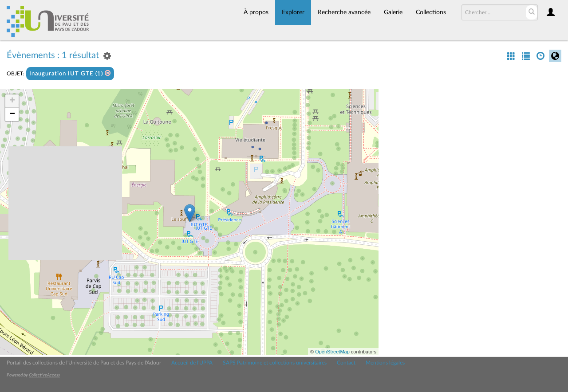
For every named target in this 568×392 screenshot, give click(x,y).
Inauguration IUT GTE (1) (70, 73)
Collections (431, 12)
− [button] (12, 114)
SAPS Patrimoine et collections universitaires (275, 363)
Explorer (293, 12)
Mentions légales (385, 363)
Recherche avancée (344, 12)
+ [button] (12, 101)
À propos (256, 12)
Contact (346, 363)
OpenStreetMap (332, 352)
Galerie (393, 12)
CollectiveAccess (44, 375)
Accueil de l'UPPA (192, 363)
